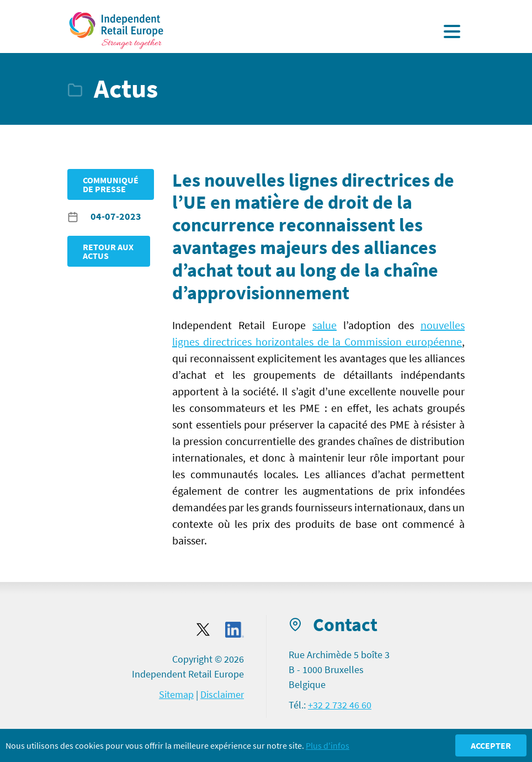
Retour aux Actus (108, 251)
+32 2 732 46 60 (340, 705)
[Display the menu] (452, 31)
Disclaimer (222, 694)
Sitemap (176, 694)
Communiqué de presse (111, 184)
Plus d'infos (328, 745)
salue (324, 325)
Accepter (491, 745)
